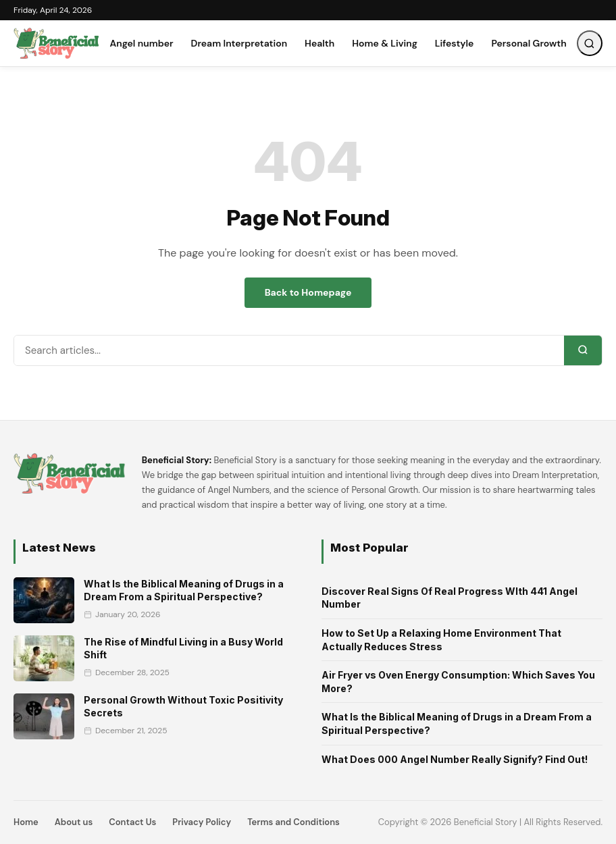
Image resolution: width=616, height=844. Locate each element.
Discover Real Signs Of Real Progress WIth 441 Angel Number (450, 598)
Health (319, 43)
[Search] (583, 350)
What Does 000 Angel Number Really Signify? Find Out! (455, 759)
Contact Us (132, 822)
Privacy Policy (202, 822)
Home (26, 822)
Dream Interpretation (239, 43)
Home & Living (385, 43)
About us (74, 822)
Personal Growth (529, 43)
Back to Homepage (308, 292)
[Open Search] (590, 43)
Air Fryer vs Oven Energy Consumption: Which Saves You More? (458, 682)
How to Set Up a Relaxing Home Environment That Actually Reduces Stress (441, 640)
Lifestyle (455, 43)
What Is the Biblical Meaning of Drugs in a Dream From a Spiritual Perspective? (457, 723)
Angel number (141, 43)
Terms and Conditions (293, 822)
